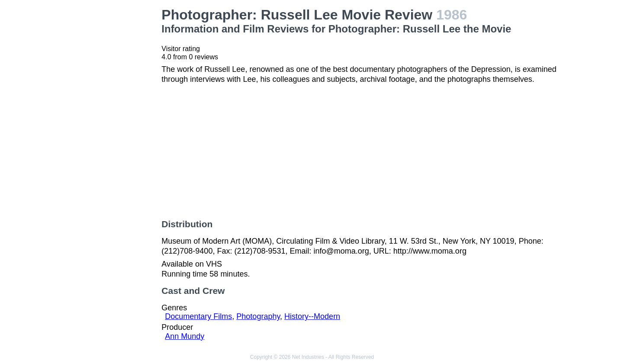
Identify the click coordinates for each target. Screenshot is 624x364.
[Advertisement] (108, 137)
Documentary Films (198, 316)
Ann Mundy (185, 336)
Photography (258, 316)
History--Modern (312, 316)
